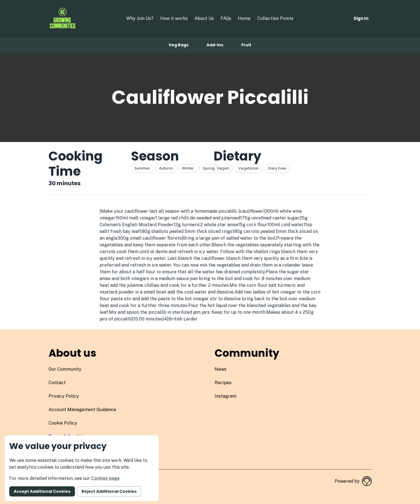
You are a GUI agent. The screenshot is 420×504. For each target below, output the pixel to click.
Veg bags (179, 45)
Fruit (246, 45)
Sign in (361, 18)
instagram (226, 396)
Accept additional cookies (42, 491)
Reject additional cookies (109, 491)
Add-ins (215, 45)
